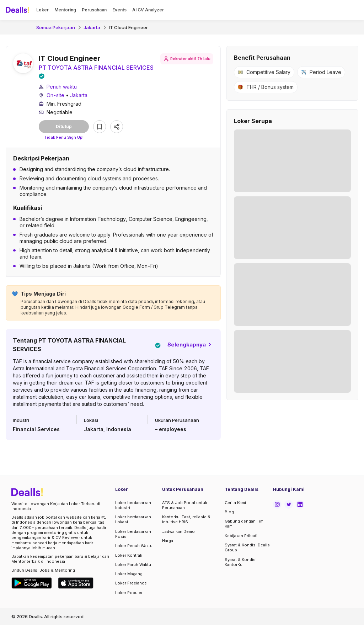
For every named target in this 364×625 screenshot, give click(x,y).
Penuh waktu (62, 87)
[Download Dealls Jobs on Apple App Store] (76, 583)
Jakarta (92, 27)
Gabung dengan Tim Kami (244, 524)
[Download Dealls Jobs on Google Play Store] (32, 583)
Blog (229, 512)
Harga (168, 541)
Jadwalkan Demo (178, 531)
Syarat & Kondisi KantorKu (241, 562)
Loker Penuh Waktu (134, 546)
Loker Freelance (131, 583)
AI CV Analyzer (148, 10)
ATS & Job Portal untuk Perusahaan (185, 505)
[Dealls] (18, 10)
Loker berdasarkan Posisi (133, 534)
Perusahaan (94, 10)
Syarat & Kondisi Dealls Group (247, 547)
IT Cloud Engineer (128, 27)
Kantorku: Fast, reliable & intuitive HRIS (186, 519)
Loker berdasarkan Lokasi (133, 519)
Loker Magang (129, 574)
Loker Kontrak (129, 555)
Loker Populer (129, 593)
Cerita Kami (235, 503)
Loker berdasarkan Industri (133, 505)
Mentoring (65, 10)
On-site (55, 95)
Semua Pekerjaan (56, 27)
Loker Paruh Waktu (133, 565)
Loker (42, 10)
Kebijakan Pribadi (241, 536)
